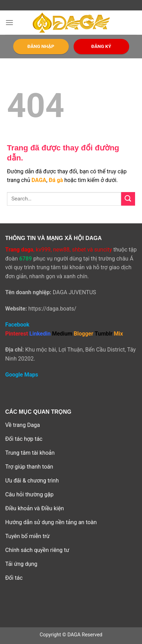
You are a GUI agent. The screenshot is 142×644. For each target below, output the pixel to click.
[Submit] (128, 199)
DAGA (39, 180)
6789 (26, 259)
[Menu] (9, 22)
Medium (62, 334)
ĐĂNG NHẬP (41, 46)
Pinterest (17, 334)
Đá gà (56, 180)
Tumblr (104, 334)
